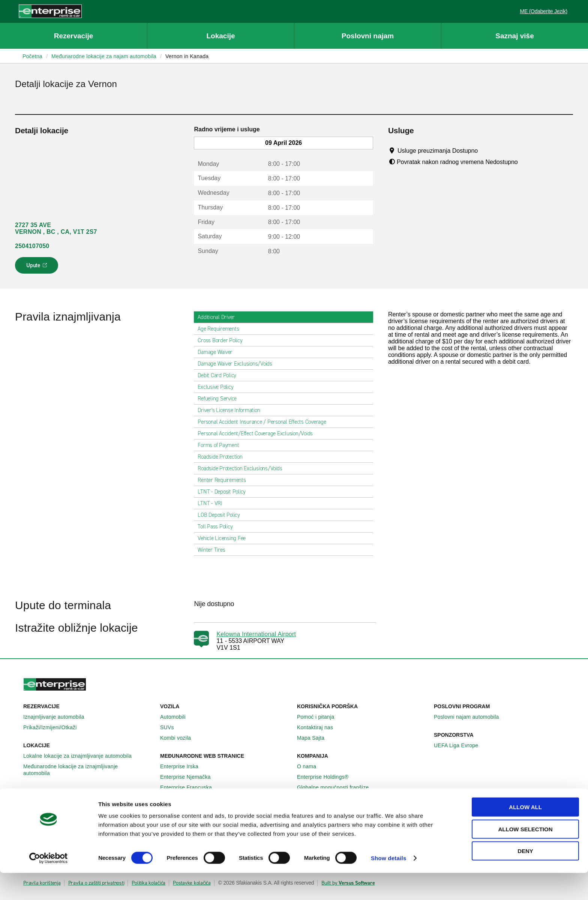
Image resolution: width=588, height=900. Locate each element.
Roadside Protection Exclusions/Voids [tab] (243, 468)
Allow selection (526, 856)
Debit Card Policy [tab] (220, 375)
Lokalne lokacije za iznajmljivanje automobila (82, 756)
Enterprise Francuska (190, 787)
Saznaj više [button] (514, 36)
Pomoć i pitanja (320, 717)
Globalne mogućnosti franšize (337, 787)
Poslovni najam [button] (368, 36)
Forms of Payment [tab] (221, 445)
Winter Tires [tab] (214, 550)
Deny (525, 878)
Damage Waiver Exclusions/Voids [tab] (238, 364)
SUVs (171, 727)
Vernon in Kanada (187, 56)
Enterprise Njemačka (190, 777)
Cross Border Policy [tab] (223, 340)
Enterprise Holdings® (327, 777)
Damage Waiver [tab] (218, 352)
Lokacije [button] (220, 36)
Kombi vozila (180, 738)
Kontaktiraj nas (319, 727)
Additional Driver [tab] (219, 317)
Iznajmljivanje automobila (58, 717)
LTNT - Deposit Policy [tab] (225, 492)
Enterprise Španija (187, 798)
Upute (38, 268)
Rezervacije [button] (74, 36)
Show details (389, 885)
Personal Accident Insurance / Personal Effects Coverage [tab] (265, 422)
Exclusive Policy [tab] (218, 387)
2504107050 (32, 246)
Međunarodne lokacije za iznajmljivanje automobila (89, 770)
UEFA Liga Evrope (460, 745)
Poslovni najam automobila (471, 717)
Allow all (525, 834)
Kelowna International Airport (256, 634)
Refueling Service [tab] (220, 399)
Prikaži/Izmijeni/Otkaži (54, 727)
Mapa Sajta (315, 738)
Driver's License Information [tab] (232, 410)
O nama (311, 766)
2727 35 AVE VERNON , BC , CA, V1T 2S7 (56, 228)
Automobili (177, 717)
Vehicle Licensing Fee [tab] (225, 538)
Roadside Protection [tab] (223, 457)
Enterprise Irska (183, 766)
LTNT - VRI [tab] (213, 503)
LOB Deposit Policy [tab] (222, 515)
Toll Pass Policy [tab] (218, 527)
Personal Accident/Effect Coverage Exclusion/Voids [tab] (258, 433)
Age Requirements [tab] (221, 329)
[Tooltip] (485, 151)
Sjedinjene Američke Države (198, 808)
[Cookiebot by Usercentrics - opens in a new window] (49, 885)
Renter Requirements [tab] (225, 480)
